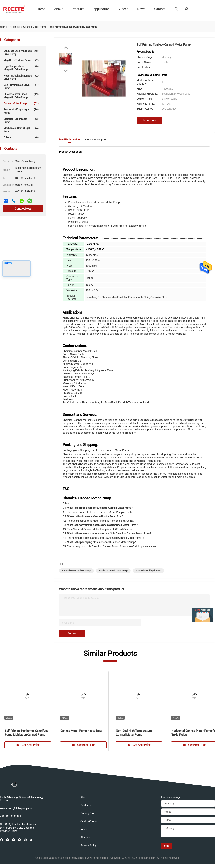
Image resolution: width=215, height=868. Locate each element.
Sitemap (85, 837)
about (58, 9)
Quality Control (89, 821)
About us (85, 797)
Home (41, 9)
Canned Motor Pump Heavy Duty (81, 731)
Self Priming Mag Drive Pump (21, 86)
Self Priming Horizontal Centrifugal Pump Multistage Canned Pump (27, 733)
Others (21, 137)
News (141, 9)
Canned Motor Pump (21, 103)
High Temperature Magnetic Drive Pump (21, 68)
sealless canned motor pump (113, 571)
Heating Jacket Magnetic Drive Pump (21, 77)
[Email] (188, 820)
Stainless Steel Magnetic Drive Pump (21, 52)
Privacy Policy (88, 845)
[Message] (188, 831)
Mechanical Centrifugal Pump (21, 130)
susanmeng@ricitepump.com (17, 808)
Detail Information (69, 140)
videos (123, 9)
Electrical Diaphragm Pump (21, 120)
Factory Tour (88, 813)
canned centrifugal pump (149, 571)
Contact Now (23, 209)
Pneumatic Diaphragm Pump (21, 111)
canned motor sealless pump (76, 571)
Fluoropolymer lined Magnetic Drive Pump (21, 96)
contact (160, 9)
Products (78, 9)
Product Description (96, 140)
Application (101, 9)
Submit (72, 633)
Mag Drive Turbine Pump (21, 60)
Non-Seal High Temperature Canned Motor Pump (134, 733)
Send (167, 846)
